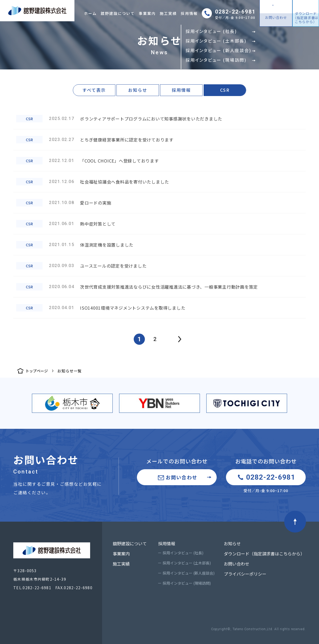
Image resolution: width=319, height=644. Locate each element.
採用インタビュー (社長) (183, 553)
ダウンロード (306, 18)
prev (180, 339)
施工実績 (168, 13)
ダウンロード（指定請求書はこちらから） (264, 554)
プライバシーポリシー (245, 574)
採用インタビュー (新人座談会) (189, 573)
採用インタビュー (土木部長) (187, 563)
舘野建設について (118, 13)
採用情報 (189, 13)
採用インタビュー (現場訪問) (187, 583)
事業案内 (147, 13)
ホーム (90, 13)
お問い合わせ (276, 17)
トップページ (37, 371)
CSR (225, 90)
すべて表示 (94, 90)
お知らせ (138, 90)
